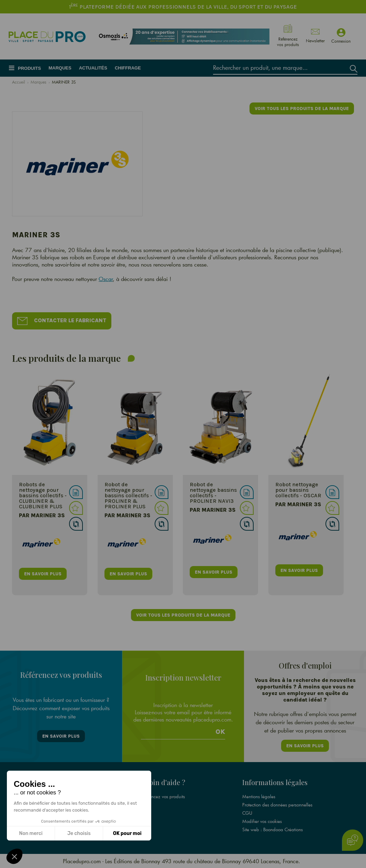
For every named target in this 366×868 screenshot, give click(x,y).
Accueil (19, 82)
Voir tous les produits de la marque (302, 108)
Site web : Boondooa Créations (273, 829)
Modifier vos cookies (262, 821)
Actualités (93, 68)
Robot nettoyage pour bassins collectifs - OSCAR (298, 490)
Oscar (106, 279)
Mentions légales (259, 796)
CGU (247, 813)
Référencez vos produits (162, 796)
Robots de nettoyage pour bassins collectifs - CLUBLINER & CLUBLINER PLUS (43, 495)
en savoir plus (43, 574)
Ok (220, 732)
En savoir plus (61, 736)
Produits (29, 68)
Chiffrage (128, 68)
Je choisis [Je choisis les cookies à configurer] (79, 833)
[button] (14, 856)
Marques (60, 68)
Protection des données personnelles (277, 805)
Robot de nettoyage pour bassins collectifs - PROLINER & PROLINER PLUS (128, 495)
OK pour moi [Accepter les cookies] (127, 833)
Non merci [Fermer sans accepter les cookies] (31, 833)
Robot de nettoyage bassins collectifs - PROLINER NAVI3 (213, 493)
